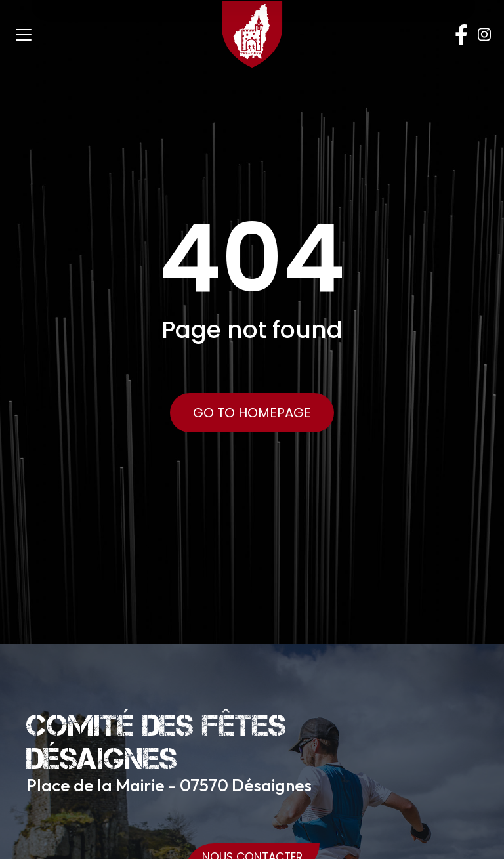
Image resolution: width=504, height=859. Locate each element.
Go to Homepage (252, 413)
